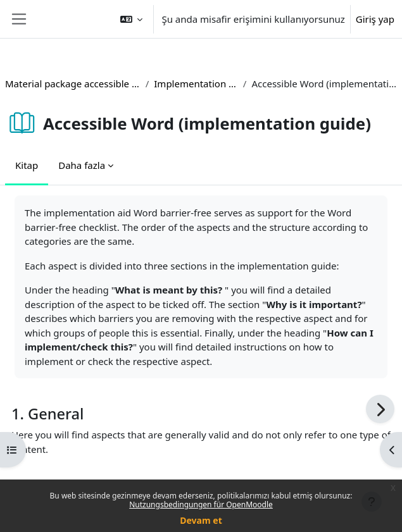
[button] (132, 19)
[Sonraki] (380, 409)
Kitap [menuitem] (27, 165)
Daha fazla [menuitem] (82, 165)
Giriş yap (375, 19)
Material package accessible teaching (73, 84)
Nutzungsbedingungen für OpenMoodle (201, 504)
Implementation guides (196, 84)
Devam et (201, 520)
